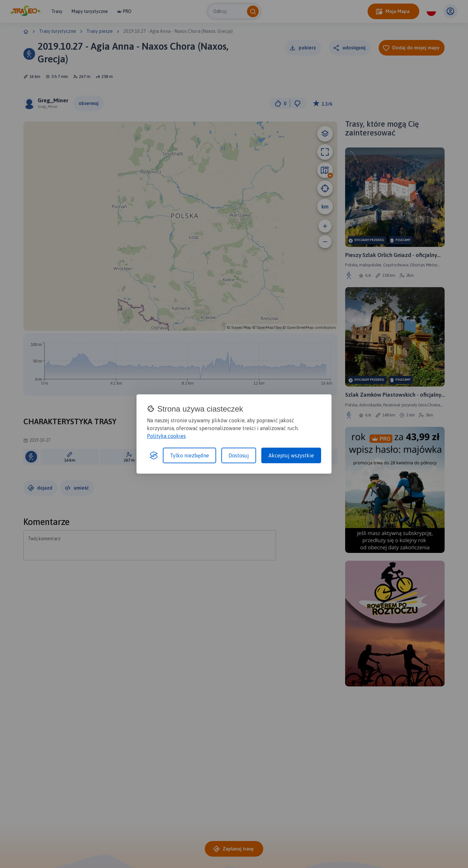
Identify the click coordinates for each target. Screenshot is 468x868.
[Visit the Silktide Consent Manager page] (154, 455)
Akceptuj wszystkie (291, 455)
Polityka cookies (166, 436)
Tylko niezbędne (189, 455)
